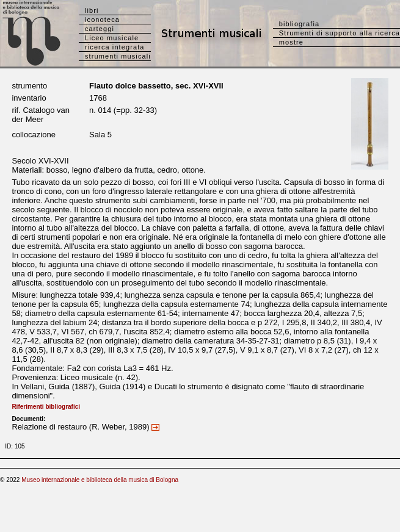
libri (92, 10)
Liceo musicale (112, 38)
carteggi (100, 29)
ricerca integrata (115, 47)
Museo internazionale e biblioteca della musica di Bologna (100, 480)
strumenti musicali (118, 56)
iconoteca (102, 20)
